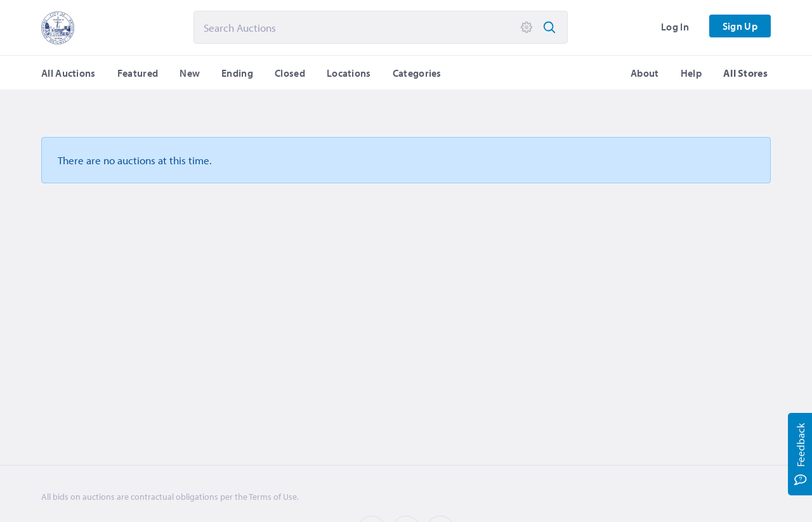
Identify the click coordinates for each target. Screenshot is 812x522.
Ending (237, 73)
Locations (349, 73)
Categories (417, 73)
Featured (138, 73)
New (190, 73)
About (645, 73)
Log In (675, 27)
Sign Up (740, 26)
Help (691, 73)
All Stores (745, 73)
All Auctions (69, 73)
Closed (290, 73)
